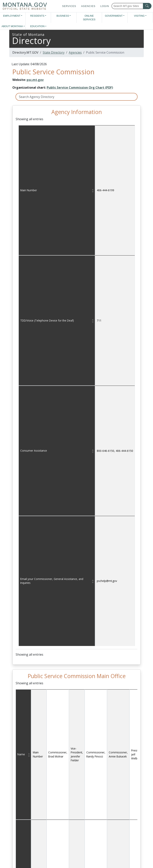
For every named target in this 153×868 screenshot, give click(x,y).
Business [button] (63, 16)
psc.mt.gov (35, 80)
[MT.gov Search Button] (147, 6)
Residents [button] (37, 16)
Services (69, 6)
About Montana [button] (12, 26)
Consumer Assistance (34, 451)
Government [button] (114, 16)
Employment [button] (12, 16)
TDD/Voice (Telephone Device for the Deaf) (47, 320)
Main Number (29, 190)
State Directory (54, 52)
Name (21, 754)
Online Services (89, 18)
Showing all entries (29, 119)
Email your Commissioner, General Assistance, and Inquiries (52, 581)
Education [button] (37, 26)
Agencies (88, 6)
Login (105, 6)
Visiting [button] (139, 16)
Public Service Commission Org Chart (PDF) (80, 87)
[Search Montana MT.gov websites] (131, 6)
